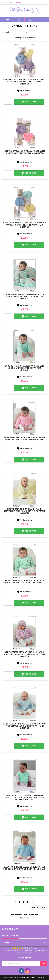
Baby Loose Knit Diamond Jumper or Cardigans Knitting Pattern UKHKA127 (24, 582)
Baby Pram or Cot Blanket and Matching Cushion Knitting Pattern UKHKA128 (24, 511)
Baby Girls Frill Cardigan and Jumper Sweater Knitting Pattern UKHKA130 (24, 438)
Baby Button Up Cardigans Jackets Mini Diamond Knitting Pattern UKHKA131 (25, 368)
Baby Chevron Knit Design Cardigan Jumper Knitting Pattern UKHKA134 (25, 152)
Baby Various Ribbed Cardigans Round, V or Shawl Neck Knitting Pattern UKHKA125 (24, 726)
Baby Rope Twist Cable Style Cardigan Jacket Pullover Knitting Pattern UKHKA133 (24, 225)
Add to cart (29, 102)
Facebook (25, 918)
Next (30, 902)
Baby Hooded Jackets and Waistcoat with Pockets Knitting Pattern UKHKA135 (24, 82)
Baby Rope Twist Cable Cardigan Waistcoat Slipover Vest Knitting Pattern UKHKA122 (24, 797)
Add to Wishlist (24, 91)
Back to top (39, 908)
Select (16, 32)
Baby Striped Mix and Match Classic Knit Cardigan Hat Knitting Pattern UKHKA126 (24, 654)
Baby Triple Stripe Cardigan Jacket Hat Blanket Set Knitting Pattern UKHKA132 (24, 296)
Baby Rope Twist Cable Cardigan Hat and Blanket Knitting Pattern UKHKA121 (25, 868)
